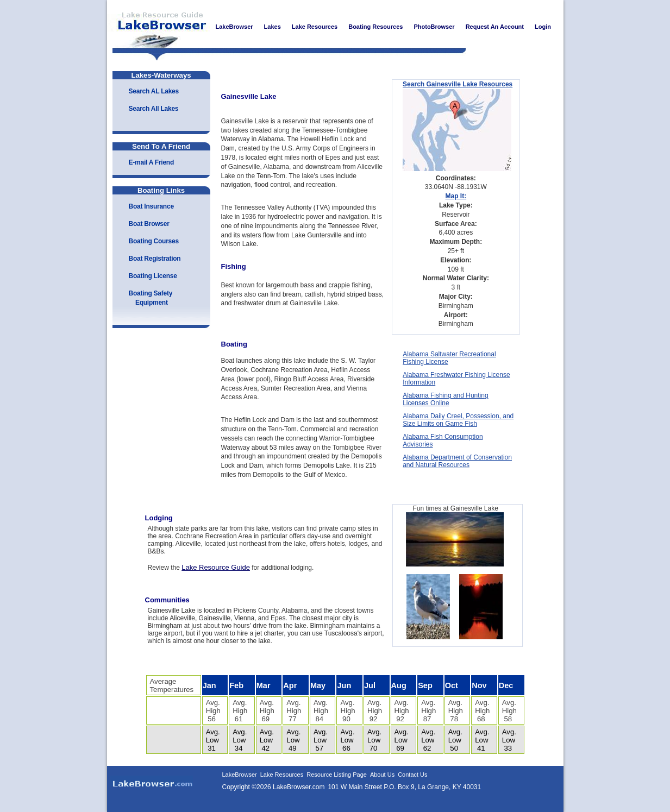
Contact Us (412, 775)
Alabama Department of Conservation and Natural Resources (457, 461)
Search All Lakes (154, 109)
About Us (382, 775)
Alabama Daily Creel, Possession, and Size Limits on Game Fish (458, 420)
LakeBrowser (159, 27)
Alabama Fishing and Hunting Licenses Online (445, 399)
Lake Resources (282, 775)
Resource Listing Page (337, 775)
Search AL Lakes (154, 91)
